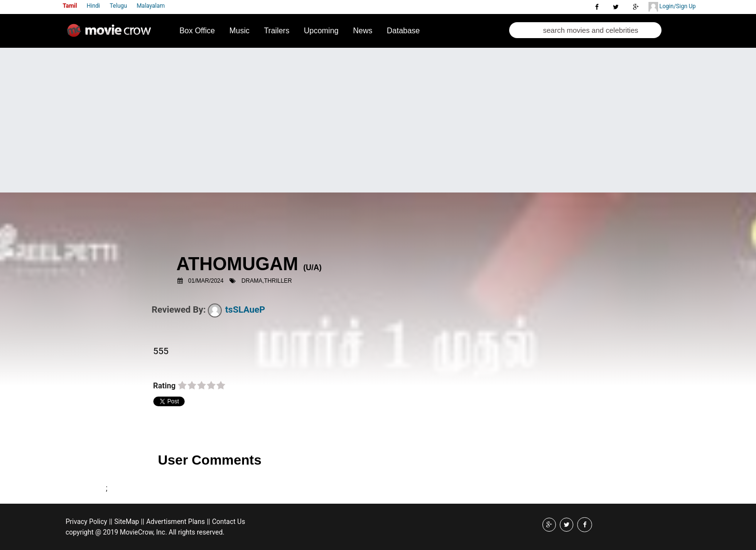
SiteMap (127, 522)
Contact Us (229, 522)
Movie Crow (111, 34)
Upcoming (321, 31)
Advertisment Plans (175, 522)
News (363, 31)
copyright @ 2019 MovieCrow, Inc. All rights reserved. (145, 532)
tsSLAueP (236, 310)
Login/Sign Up (672, 7)
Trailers (277, 31)
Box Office (197, 31)
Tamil (70, 6)
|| (111, 522)
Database (403, 31)
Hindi (94, 6)
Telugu (119, 6)
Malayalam (150, 6)
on (182, 386)
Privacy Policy (86, 522)
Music (240, 31)
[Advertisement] (378, 120)
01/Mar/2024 (206, 281)
